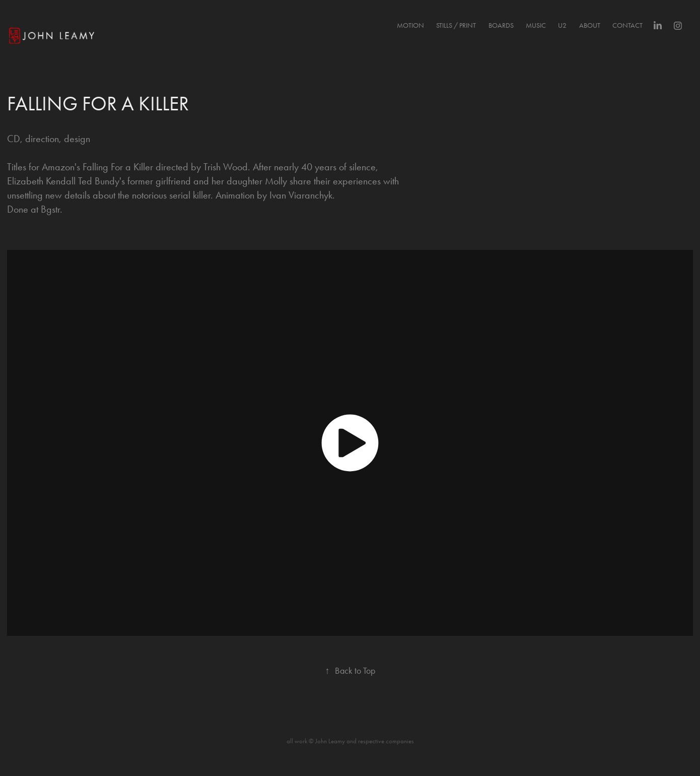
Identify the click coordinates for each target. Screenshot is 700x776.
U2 (562, 25)
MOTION (410, 25)
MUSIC (536, 25)
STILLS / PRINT (456, 25)
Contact (627, 25)
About (590, 25)
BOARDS (501, 25)
